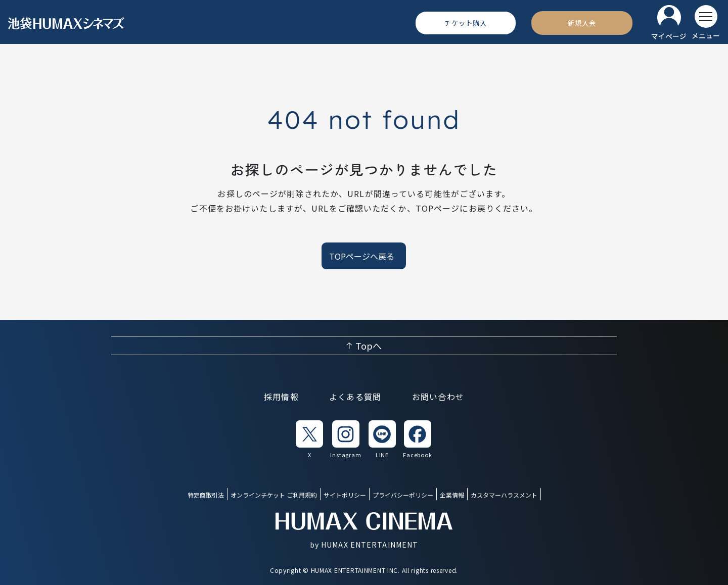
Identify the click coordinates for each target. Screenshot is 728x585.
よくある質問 (355, 397)
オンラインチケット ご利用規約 (274, 495)
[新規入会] (582, 23)
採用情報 (281, 397)
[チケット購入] (466, 23)
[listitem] (309, 440)
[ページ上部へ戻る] (364, 346)
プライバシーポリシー (403, 495)
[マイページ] (669, 23)
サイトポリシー (345, 495)
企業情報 (452, 495)
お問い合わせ (438, 397)
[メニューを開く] (706, 23)
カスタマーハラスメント (504, 495)
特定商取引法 (206, 495)
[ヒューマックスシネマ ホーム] (66, 23)
